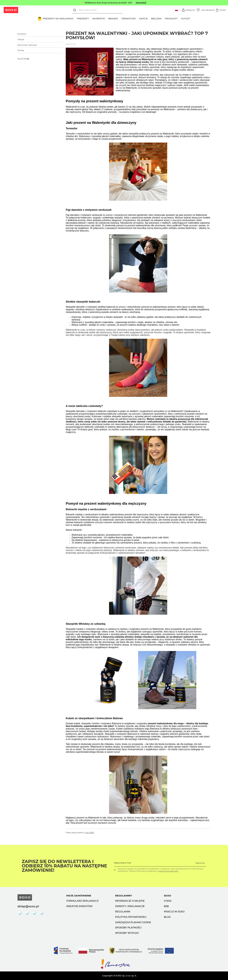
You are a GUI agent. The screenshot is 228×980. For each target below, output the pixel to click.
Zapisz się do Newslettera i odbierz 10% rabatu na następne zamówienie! (64, 866)
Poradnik (22, 34)
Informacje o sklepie (130, 901)
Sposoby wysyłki (127, 933)
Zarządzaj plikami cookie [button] (133, 922)
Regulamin (123, 912)
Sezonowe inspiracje (27, 45)
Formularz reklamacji (82, 901)
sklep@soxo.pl (28, 906)
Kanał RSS (23, 59)
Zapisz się (200, 863)
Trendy (21, 50)
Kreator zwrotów (79, 906)
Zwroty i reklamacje (130, 906)
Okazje (21, 39)
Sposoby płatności (128, 928)
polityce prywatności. (169, 871)
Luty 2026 (89, 833)
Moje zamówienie (79, 896)
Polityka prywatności (131, 917)
